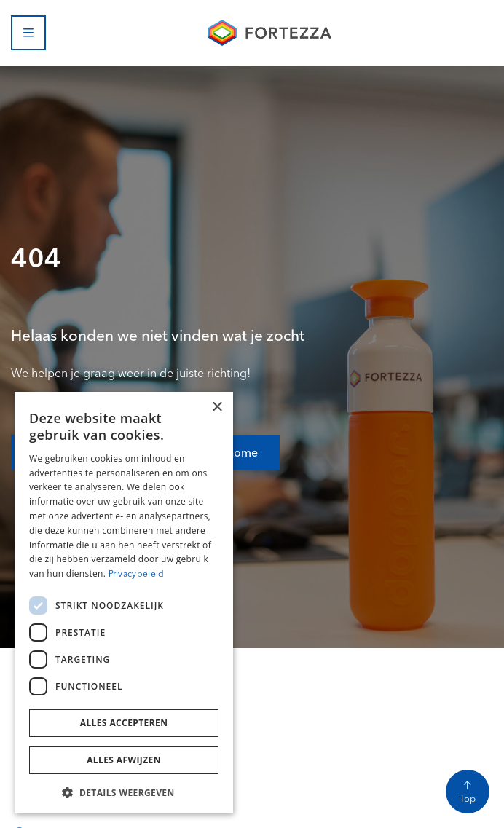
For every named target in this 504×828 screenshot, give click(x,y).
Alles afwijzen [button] (124, 760)
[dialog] (124, 603)
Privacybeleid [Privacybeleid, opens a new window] (137, 573)
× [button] (217, 407)
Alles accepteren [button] (124, 723)
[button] (124, 791)
